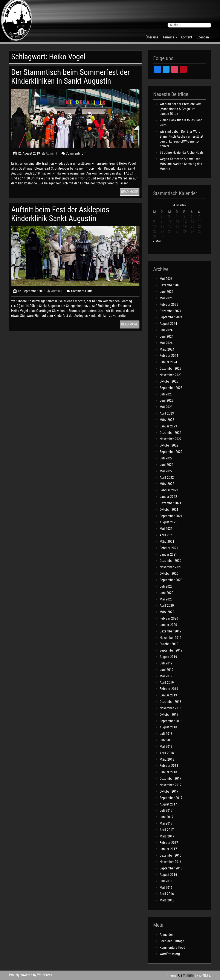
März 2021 (167, 542)
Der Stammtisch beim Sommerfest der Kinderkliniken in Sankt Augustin (70, 77)
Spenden (203, 37)
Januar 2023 (168, 426)
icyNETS (205, 975)
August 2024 (168, 324)
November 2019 (171, 638)
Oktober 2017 (169, 791)
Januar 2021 (168, 554)
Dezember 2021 (170, 503)
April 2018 (167, 753)
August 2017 (168, 804)
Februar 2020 (169, 618)
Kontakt (186, 37)
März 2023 (167, 420)
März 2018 (167, 759)
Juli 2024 (166, 330)
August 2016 (168, 875)
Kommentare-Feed (172, 947)
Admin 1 (50, 153)
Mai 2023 (166, 407)
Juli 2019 (166, 663)
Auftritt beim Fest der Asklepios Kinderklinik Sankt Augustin (60, 214)
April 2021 (167, 535)
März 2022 (167, 484)
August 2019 (168, 657)
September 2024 (171, 317)
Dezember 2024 (170, 311)
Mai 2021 (166, 529)
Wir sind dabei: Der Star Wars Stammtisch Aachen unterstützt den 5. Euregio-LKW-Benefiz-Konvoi (181, 139)
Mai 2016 (166, 888)
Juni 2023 (167, 400)
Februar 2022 (169, 490)
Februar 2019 (169, 689)
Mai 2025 (166, 298)
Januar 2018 (168, 772)
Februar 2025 (169, 305)
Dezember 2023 (170, 368)
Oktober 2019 (169, 644)
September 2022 (171, 452)
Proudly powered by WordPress (31, 975)
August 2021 (168, 522)
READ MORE (130, 192)
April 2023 (167, 413)
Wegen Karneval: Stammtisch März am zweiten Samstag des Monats (181, 164)
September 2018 (171, 721)
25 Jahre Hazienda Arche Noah (181, 153)
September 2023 (171, 388)
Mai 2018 (166, 747)
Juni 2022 (167, 465)
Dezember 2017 (170, 779)
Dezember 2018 (170, 702)
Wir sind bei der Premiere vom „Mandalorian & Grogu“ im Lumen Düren (181, 109)
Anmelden (167, 935)
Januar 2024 (168, 362)
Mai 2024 (166, 343)
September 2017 (171, 798)
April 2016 (167, 894)
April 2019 (167, 683)
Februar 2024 (169, 356)
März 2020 (167, 612)
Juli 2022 (166, 458)
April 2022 (167, 478)
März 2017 (167, 836)
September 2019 (171, 650)
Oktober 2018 (169, 715)
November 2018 (171, 708)
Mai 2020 (166, 599)
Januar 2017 (168, 849)
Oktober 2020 (169, 574)
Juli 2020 (166, 586)
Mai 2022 (166, 471)
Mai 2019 (166, 676)
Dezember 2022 (170, 433)
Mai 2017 (166, 823)
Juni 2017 (167, 817)
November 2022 (171, 439)
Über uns (152, 37)
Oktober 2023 (169, 381)
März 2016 (167, 900)
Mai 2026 (166, 279)
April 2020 (167, 605)
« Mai (157, 241)
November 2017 (171, 785)
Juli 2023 (166, 394)
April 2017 (167, 830)
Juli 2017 (166, 811)
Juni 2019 (167, 670)
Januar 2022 (168, 497)
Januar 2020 (168, 625)
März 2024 (167, 349)
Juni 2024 (167, 337)
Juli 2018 (166, 734)
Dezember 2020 (170, 561)
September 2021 (171, 516)
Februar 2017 (169, 843)
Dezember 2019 (170, 631)
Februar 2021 (169, 548)
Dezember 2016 (170, 855)
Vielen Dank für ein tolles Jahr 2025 (181, 123)
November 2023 (171, 375)
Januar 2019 (168, 695)
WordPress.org (170, 954)
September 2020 (171, 580)
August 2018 (168, 727)
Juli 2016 (166, 881)
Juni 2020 (167, 593)
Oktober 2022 (169, 445)
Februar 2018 (169, 766)
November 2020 (171, 567)
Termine (168, 37)
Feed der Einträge (172, 941)
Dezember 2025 (170, 285)
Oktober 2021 (169, 510)
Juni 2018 (167, 740)
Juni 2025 (167, 292)
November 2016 (171, 862)
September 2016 (171, 868)
